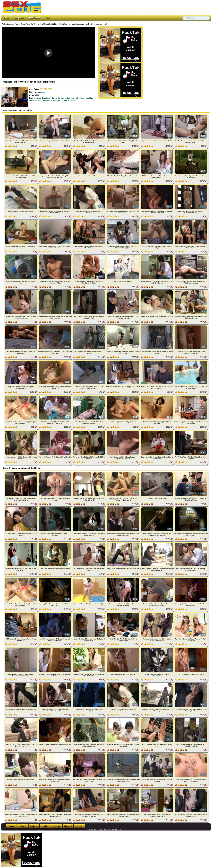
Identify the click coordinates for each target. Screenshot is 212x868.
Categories (19, 18)
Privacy (23, 826)
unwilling (89, 98)
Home (6, 18)
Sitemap (57, 826)
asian (68, 98)
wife (77, 98)
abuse (32, 100)
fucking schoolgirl (68, 100)
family (55, 98)
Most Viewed (35, 18)
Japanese (41, 92)
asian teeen (56, 100)
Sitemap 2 (68, 826)
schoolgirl (46, 100)
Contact (79, 826)
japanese (38, 98)
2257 (45, 826)
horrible (61, 98)
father (82, 98)
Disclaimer (34, 826)
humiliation (47, 98)
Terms (11, 826)
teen (73, 98)
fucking (38, 100)
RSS (47, 18)
